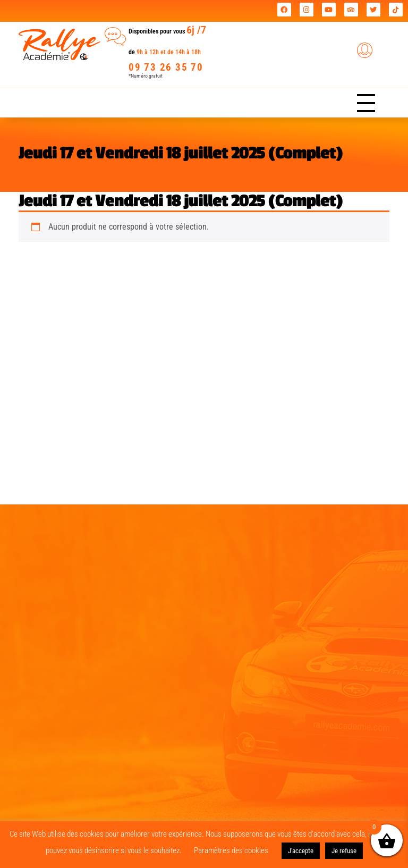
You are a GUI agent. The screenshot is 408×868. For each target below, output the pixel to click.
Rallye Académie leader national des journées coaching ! (130, 11)
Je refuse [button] (344, 851)
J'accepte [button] (301, 851)
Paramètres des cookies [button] (231, 850)
